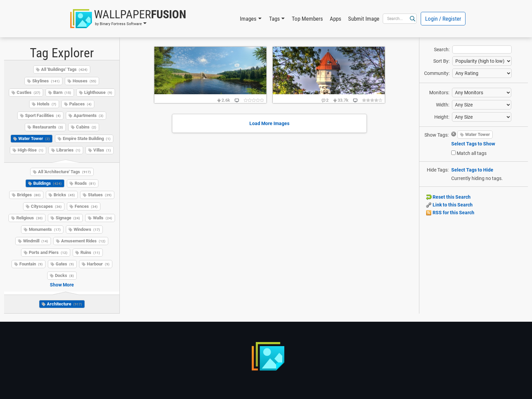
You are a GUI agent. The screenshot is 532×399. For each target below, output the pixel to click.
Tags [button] (274, 19)
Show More (62, 285)
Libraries (68, 150)
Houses (84, 81)
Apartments (89, 115)
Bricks (64, 195)
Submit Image (364, 19)
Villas (102, 150)
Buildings (47, 183)
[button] (128, 19)
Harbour (98, 264)
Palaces (80, 104)
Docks (64, 275)
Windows (87, 229)
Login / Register (443, 19)
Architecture (64, 304)
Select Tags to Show (473, 144)
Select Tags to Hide (472, 170)
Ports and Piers (48, 252)
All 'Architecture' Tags (64, 172)
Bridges (29, 195)
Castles (28, 92)
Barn (62, 92)
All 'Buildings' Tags (64, 69)
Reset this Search (448, 197)
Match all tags (472, 153)
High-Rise (31, 150)
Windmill (36, 241)
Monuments (45, 229)
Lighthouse (98, 92)
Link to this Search (449, 205)
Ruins (90, 252)
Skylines (46, 81)
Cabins (86, 127)
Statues (100, 195)
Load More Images (269, 123)
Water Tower (34, 138)
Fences (86, 206)
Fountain (31, 264)
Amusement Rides (83, 241)
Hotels (47, 104)
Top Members (307, 19)
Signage (68, 218)
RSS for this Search (450, 213)
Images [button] (248, 19)
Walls (103, 218)
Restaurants (48, 127)
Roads (85, 183)
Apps (336, 19)
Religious (30, 218)
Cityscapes (46, 206)
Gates (65, 264)
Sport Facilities (43, 115)
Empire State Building (87, 138)
